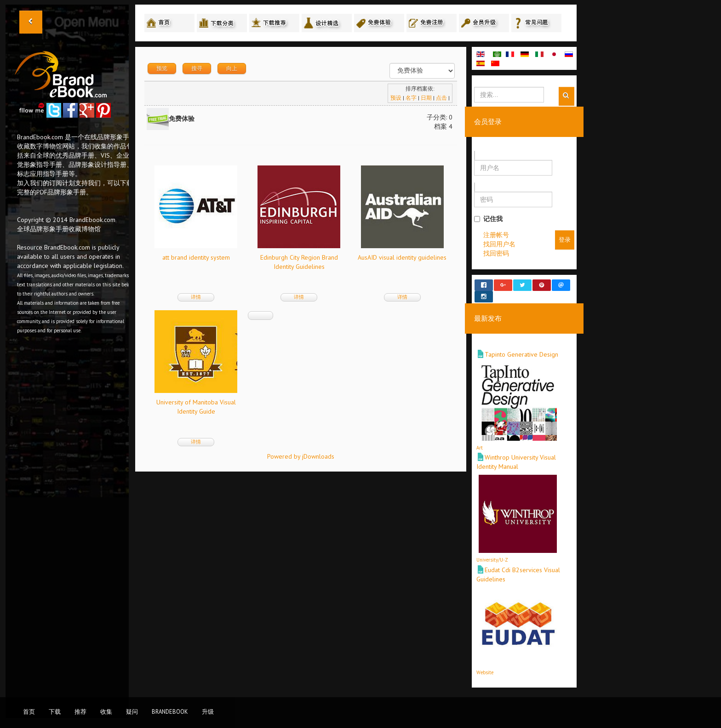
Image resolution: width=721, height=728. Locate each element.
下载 (55, 711)
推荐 (80, 711)
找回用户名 (499, 244)
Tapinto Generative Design (521, 346)
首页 (29, 711)
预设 (396, 98)
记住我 (488, 219)
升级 (208, 711)
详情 (196, 297)
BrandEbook (170, 711)
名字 (411, 98)
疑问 (132, 711)
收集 (106, 711)
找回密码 (496, 253)
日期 (426, 98)
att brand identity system (196, 257)
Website (485, 664)
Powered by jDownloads (301, 456)
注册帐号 (496, 235)
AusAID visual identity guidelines (402, 257)
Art (480, 439)
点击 (441, 98)
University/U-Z (492, 552)
